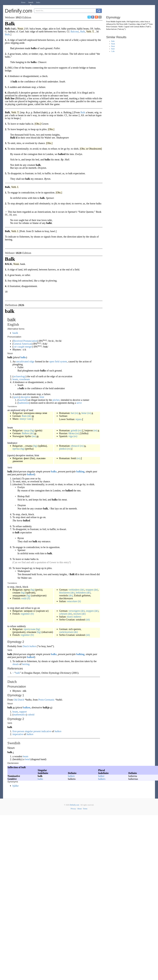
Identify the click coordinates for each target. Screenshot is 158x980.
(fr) (32, 614)
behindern (81, 593)
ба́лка (72, 433)
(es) (75, 436)
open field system (58, 361)
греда (27, 430)
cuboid (31, 715)
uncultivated (22, 361)
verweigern (74, 611)
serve (79, 403)
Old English (131, 22)
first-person (18, 731)
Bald (113, 49)
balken (33, 646)
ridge (32, 361)
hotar (84, 413)
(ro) (76, 413)
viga (71, 436)
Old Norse (120, 24)
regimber (25, 614)
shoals (16, 664)
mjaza (79, 419)
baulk (15, 333)
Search (31, 2)
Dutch (26, 646)
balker (101, 776)
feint (42, 397)
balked (31, 474)
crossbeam (24, 379)
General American (23, 344)
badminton (24, 403)
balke (124, 22)
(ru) (77, 433)
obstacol (75, 446)
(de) (29, 416)
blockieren (64, 593)
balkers (102, 779)
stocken (77, 614)
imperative (18, 734)
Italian (109, 29)
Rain (24, 416)
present (37, 731)
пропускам (29, 629)
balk (18, 673)
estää (24, 598)
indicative (46, 731)
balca (137, 22)
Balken (25, 433)
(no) (34, 436)
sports (16, 397)
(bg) (32, 430)
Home (23, 2)
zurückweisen (66, 632)
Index (38, 2)
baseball (23, 400)
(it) (79, 601)
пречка (16, 449)
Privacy (73, 809)
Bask (113, 46)
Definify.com (75, 805)
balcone (114, 29)
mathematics (20, 715)
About (80, 809)
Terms (85, 809)
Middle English (116, 22)
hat (72, 413)
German (136, 27)
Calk (113, 51)
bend (27, 759)
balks (23, 357)
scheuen (63, 614)
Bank (113, 44)
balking (80, 471)
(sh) (88, 620)
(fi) (29, 598)
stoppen (89, 590)
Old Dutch (19, 700)
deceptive (26, 397)
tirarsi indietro (74, 617)
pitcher (56, 400)
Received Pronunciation (25, 341)
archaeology (20, 376)
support (23, 712)
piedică (63, 449)
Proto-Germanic (47, 700)
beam (15, 379)
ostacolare (72, 601)
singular (29, 731)
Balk (113, 41)
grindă (74, 430)
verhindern (74, 590)
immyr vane (26, 419)
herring (26, 664)
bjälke (16, 786)
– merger (23, 347)
